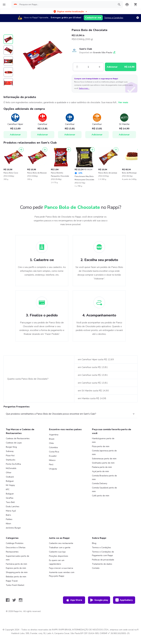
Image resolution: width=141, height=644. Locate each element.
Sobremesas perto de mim (104, 459)
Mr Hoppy (10, 485)
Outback (10, 477)
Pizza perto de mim (101, 446)
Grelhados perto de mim (103, 463)
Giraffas (10, 498)
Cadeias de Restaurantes (18, 438)
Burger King (11, 447)
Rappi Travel (12, 581)
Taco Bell (10, 502)
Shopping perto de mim (17, 572)
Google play (99, 600)
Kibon (8, 524)
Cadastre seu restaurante (61, 543)
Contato (96, 568)
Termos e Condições (114, 18)
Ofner (9, 473)
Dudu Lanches (13, 507)
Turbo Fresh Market (15, 585)
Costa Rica (54, 452)
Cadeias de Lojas (14, 443)
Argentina (54, 435)
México (52, 460)
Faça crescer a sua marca (61, 568)
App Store (74, 600)
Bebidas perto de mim (16, 577)
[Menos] (77, 67)
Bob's (8, 515)
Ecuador (53, 456)
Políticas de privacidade (103, 560)
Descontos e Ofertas (16, 548)
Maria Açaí (11, 511)
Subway (10, 451)
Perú (51, 464)
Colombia (53, 447)
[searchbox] (67, 5)
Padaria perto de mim (102, 467)
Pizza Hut (10, 456)
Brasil (52, 439)
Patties (9, 519)
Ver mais (123, 102)
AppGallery (124, 600)
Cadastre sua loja (57, 552)
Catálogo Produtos (15, 543)
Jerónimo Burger (13, 528)
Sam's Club (86, 49)
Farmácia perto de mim (16, 564)
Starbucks (11, 460)
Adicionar (15, 135)
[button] (70, 12)
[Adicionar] (21, 150)
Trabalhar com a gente (60, 548)
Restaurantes (12, 552)
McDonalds (11, 468)
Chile (51, 443)
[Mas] (99, 67)
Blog (94, 543)
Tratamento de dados (102, 564)
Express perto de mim (16, 568)
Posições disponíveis (59, 556)
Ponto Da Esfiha (13, 464)
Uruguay (53, 469)
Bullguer (10, 481)
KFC (8, 489)
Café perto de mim (101, 496)
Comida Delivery (100, 483)
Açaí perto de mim (100, 471)
